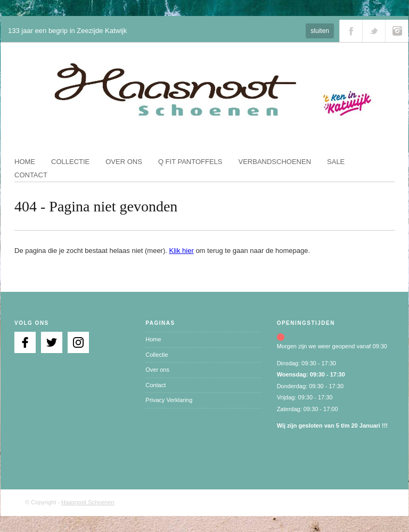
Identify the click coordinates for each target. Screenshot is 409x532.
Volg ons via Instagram (397, 31)
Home (25, 162)
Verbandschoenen (275, 162)
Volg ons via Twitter (374, 31)
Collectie (70, 162)
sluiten (320, 31)
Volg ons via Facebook (351, 31)
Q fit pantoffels (190, 162)
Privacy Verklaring (169, 400)
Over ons (124, 162)
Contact (31, 175)
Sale (336, 162)
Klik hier (182, 251)
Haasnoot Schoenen (88, 502)
